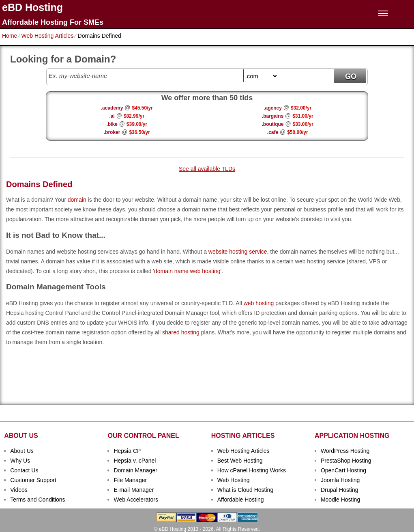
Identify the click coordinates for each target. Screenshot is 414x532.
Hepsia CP (127, 451)
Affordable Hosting (241, 500)
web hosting (259, 303)
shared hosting (181, 332)
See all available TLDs (207, 169)
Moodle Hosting (340, 500)
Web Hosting (234, 480)
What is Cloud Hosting (246, 490)
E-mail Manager (134, 490)
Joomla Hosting (340, 480)
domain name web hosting (187, 271)
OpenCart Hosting (343, 470)
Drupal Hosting (340, 490)
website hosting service (238, 252)
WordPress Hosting (345, 451)
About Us (22, 451)
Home (10, 36)
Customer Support (33, 480)
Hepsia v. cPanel (135, 461)
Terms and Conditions (38, 500)
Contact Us (24, 470)
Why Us (20, 461)
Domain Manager (135, 470)
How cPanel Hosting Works (252, 470)
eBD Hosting (32, 8)
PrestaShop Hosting (346, 461)
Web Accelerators (136, 500)
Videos (19, 490)
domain (77, 200)
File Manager (130, 480)
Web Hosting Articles (47, 36)
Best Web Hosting (240, 461)
